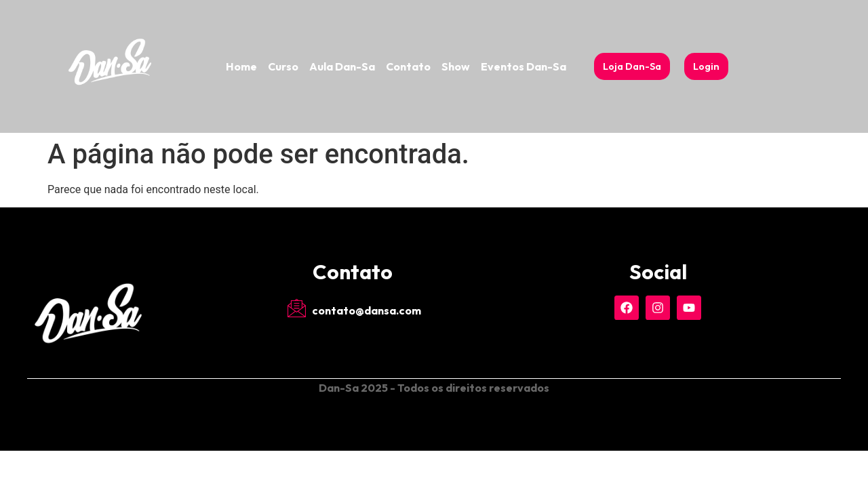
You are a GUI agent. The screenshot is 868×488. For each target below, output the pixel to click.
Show (456, 66)
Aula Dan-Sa (342, 66)
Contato (408, 66)
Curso (283, 66)
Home (241, 66)
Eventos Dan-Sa (524, 66)
